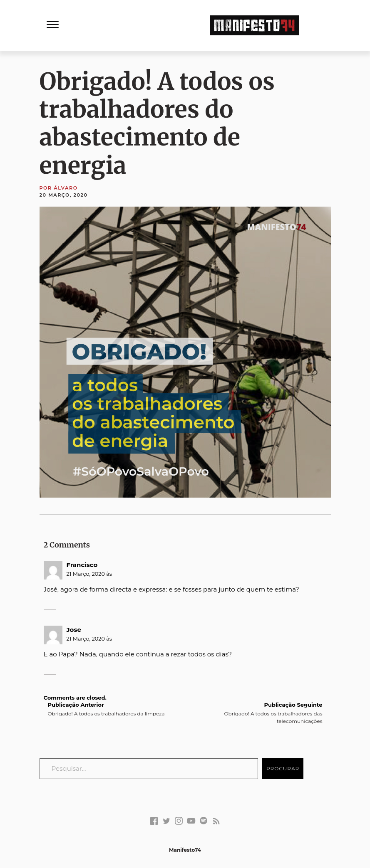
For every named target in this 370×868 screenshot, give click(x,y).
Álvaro (66, 188)
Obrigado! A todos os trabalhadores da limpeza (106, 709)
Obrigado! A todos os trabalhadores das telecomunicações (261, 713)
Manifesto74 (185, 850)
